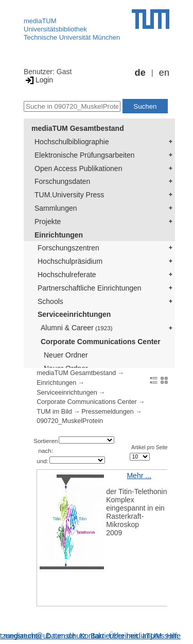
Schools (50, 301)
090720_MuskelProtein (70, 421)
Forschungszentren (68, 248)
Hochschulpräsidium (70, 261)
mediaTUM (40, 21)
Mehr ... (139, 476)
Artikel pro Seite (150, 447)
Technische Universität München (72, 37)
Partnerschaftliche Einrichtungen (90, 288)
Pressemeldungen (108, 412)
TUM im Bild (54, 412)
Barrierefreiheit (114, 636)
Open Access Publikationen (78, 168)
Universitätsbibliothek (55, 29)
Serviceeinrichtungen (74, 314)
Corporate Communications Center (101, 342)
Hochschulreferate (67, 275)
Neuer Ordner (66, 355)
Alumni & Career (77, 328)
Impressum (160, 636)
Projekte (48, 222)
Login (38, 80)
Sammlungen (56, 208)
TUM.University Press (69, 195)
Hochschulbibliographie (72, 142)
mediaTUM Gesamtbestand (78, 128)
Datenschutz (66, 636)
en (164, 73)
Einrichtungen (59, 235)
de (140, 73)
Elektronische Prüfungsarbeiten (85, 155)
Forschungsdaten (62, 181)
